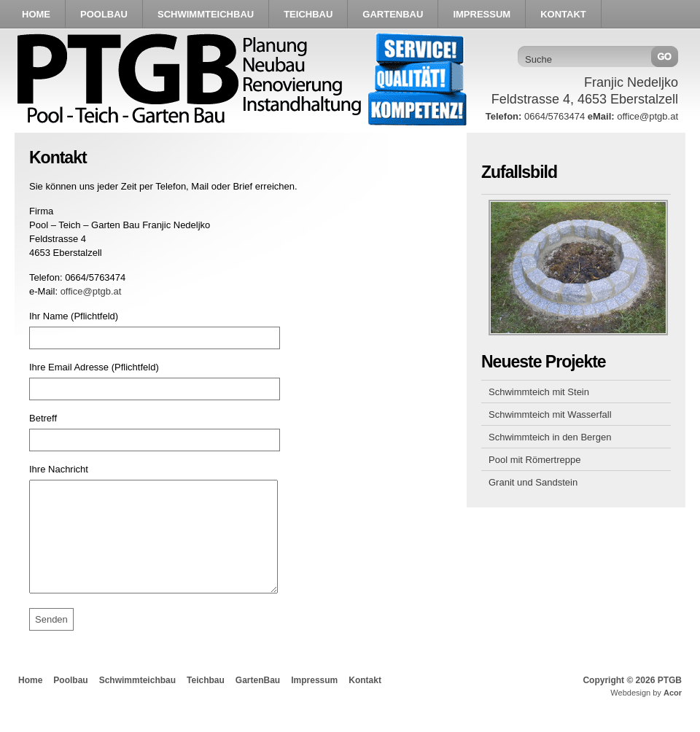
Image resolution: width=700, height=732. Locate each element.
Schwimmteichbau (137, 702)
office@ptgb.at (91, 291)
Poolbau (70, 702)
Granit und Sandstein (533, 482)
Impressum (314, 702)
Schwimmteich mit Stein (539, 392)
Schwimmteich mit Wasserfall (550, 414)
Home (30, 702)
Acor (673, 715)
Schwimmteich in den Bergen (550, 437)
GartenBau (258, 702)
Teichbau (206, 702)
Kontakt (365, 702)
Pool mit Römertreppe (534, 460)
